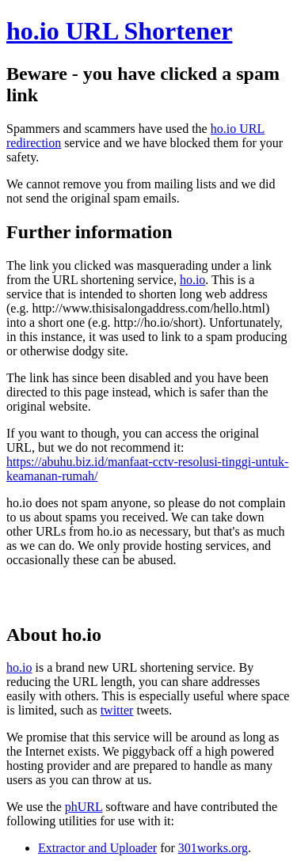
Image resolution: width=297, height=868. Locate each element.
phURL (84, 807)
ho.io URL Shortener (119, 31)
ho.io (192, 280)
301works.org (213, 848)
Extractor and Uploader (97, 848)
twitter (117, 710)
